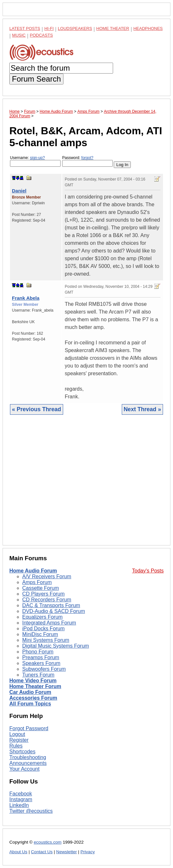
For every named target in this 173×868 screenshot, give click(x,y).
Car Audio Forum (30, 692)
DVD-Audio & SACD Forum (54, 611)
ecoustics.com (48, 842)
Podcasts (42, 35)
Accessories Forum (33, 698)
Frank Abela (26, 298)
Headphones (148, 28)
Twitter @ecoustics (31, 811)
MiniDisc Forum (40, 634)
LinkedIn (19, 805)
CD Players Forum (43, 594)
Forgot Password (29, 728)
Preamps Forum (41, 657)
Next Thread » (142, 409)
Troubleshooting (28, 757)
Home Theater (113, 28)
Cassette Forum (41, 588)
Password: (87, 161)
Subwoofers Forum (44, 669)
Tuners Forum (38, 675)
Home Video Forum (33, 681)
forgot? (87, 158)
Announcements (28, 763)
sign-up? (37, 158)
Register (19, 740)
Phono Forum (38, 652)
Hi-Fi (49, 28)
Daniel (19, 191)
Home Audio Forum (33, 571)
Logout (17, 734)
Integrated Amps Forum (49, 623)
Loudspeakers (75, 28)
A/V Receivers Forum (47, 576)
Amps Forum (37, 582)
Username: (35, 161)
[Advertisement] (86, 485)
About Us (18, 852)
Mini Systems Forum (46, 640)
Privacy (88, 852)
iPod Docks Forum (43, 629)
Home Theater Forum (35, 686)
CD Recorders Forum (47, 600)
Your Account (24, 769)
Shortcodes (22, 752)
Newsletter (66, 852)
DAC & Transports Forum (51, 605)
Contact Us (42, 852)
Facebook (21, 794)
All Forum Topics (30, 704)
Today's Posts (148, 571)
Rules (16, 746)
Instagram (21, 799)
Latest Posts (25, 28)
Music (19, 35)
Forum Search (36, 79)
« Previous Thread (37, 409)
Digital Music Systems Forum (56, 646)
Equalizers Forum (42, 617)
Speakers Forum (41, 663)
